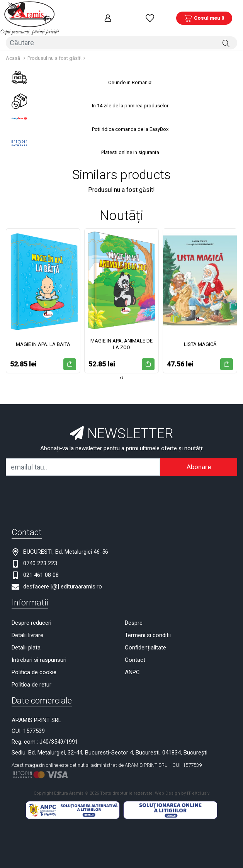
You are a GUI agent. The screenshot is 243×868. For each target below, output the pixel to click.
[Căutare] (226, 41)
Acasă (13, 56)
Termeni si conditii (148, 634)
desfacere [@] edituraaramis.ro (63, 585)
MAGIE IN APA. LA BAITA (43, 342)
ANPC (132, 671)
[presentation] (121, 376)
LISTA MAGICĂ (200, 342)
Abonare (199, 465)
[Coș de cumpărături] (204, 17)
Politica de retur (31, 683)
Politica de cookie (34, 671)
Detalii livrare (27, 634)
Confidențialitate (145, 646)
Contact (135, 658)
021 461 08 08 (41, 573)
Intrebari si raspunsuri (39, 658)
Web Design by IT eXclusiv (182, 791)
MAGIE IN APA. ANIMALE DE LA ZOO (121, 342)
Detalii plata (26, 646)
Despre (134, 621)
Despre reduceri (31, 621)
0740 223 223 (40, 562)
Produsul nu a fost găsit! (54, 56)
